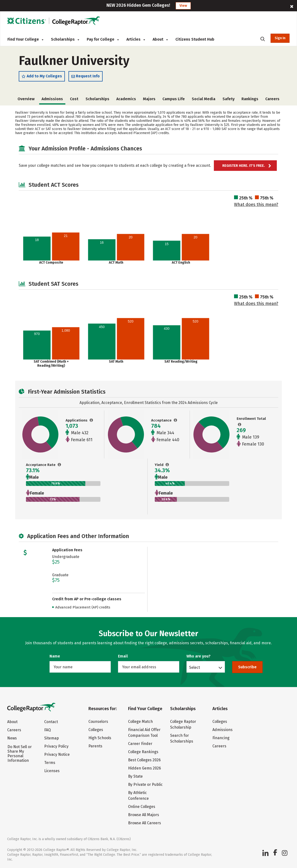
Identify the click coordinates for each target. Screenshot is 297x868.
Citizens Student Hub (195, 39)
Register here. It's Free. (244, 166)
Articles (136, 39)
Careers (272, 99)
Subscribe (247, 667)
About (160, 39)
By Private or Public (145, 784)
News (12, 738)
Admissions (223, 730)
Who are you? (198, 656)
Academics (126, 99)
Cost (74, 99)
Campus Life (174, 99)
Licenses (52, 771)
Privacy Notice (57, 754)
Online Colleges (142, 807)
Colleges (96, 730)
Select (195, 667)
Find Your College (25, 39)
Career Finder (140, 744)
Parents (95, 746)
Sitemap (52, 738)
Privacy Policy (56, 746)
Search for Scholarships (182, 738)
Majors (149, 99)
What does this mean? (256, 205)
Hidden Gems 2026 (145, 768)
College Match (140, 722)
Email (123, 656)
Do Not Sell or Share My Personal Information (20, 754)
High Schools (100, 738)
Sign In (280, 38)
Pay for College (103, 39)
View (183, 6)
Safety (229, 99)
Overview (26, 99)
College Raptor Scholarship (183, 724)
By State (135, 776)
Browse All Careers (145, 823)
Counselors (98, 722)
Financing (221, 738)
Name (55, 656)
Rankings (250, 99)
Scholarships (65, 39)
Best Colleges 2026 (144, 760)
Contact (51, 722)
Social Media (204, 99)
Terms (50, 763)
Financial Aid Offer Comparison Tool (144, 733)
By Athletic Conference (138, 796)
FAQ (47, 730)
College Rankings (143, 752)
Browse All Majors (144, 815)
